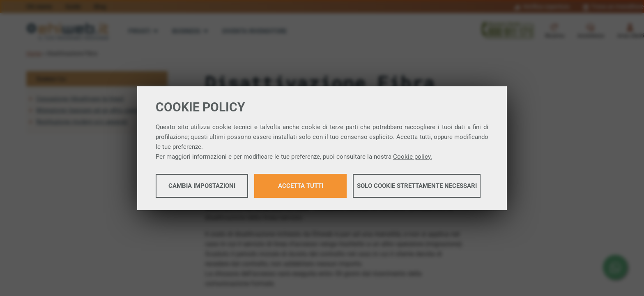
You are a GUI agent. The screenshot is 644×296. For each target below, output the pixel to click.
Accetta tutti (301, 186)
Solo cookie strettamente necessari (417, 186)
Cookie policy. (413, 157)
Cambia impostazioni (202, 186)
